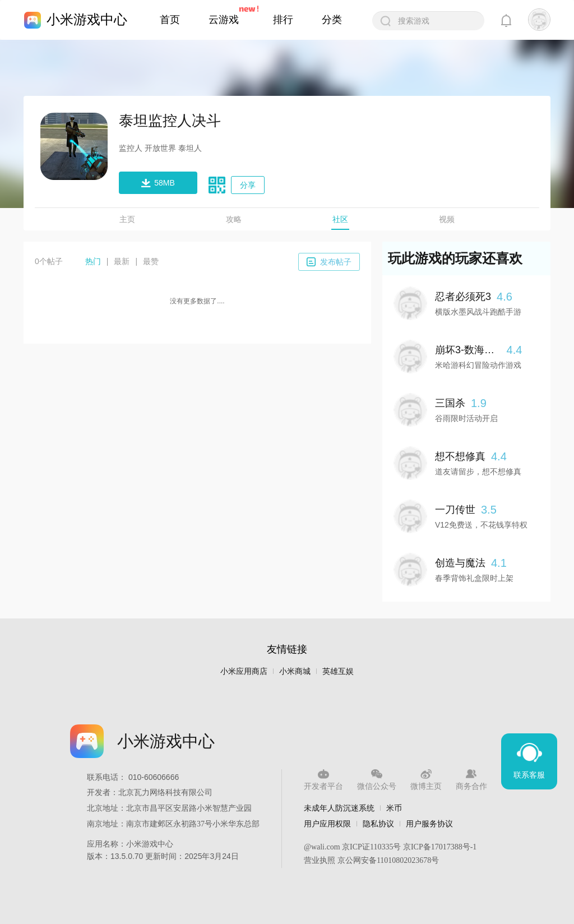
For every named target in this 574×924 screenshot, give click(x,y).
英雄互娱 (338, 671)
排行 (283, 20)
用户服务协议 (429, 824)
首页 (170, 20)
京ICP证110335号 (371, 847)
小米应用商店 (244, 671)
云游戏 (224, 20)
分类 (332, 20)
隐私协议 (378, 824)
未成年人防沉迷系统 (339, 808)
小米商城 (295, 671)
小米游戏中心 (87, 19)
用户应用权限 (327, 824)
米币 (394, 808)
